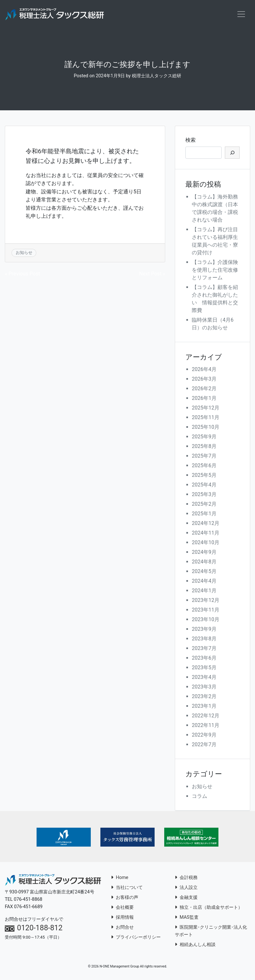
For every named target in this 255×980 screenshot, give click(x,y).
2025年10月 (206, 428)
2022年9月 (204, 735)
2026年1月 (204, 399)
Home (120, 878)
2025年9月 (204, 437)
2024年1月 (204, 591)
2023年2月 (204, 697)
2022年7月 (204, 745)
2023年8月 (204, 639)
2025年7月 (204, 456)
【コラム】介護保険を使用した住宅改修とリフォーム (215, 270)
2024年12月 (206, 524)
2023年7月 (204, 649)
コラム (200, 797)
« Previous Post (22, 274)
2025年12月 (206, 408)
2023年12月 (206, 601)
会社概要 (122, 908)
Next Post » (152, 274)
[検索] (232, 153)
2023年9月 (204, 630)
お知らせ (24, 253)
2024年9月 (204, 553)
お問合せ (122, 928)
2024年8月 (204, 562)
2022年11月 (206, 726)
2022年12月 (206, 716)
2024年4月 (204, 582)
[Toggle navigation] (241, 14)
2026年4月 (204, 370)
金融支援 (186, 898)
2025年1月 (204, 514)
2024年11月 (206, 533)
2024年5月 (204, 572)
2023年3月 (204, 687)
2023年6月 (204, 659)
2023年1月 (204, 707)
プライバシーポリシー (136, 938)
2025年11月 (206, 418)
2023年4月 (204, 678)
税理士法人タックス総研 (157, 76)
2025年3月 (204, 495)
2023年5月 (204, 668)
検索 (191, 140)
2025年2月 (204, 505)
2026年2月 (204, 389)
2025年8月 (204, 447)
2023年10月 (206, 620)
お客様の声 (125, 898)
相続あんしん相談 (195, 945)
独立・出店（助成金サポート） (209, 908)
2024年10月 (206, 543)
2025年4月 (204, 485)
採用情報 (122, 918)
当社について (127, 888)
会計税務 (186, 878)
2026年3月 (204, 380)
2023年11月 (206, 610)
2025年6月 (204, 466)
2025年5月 (204, 476)
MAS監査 (187, 918)
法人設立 (186, 888)
